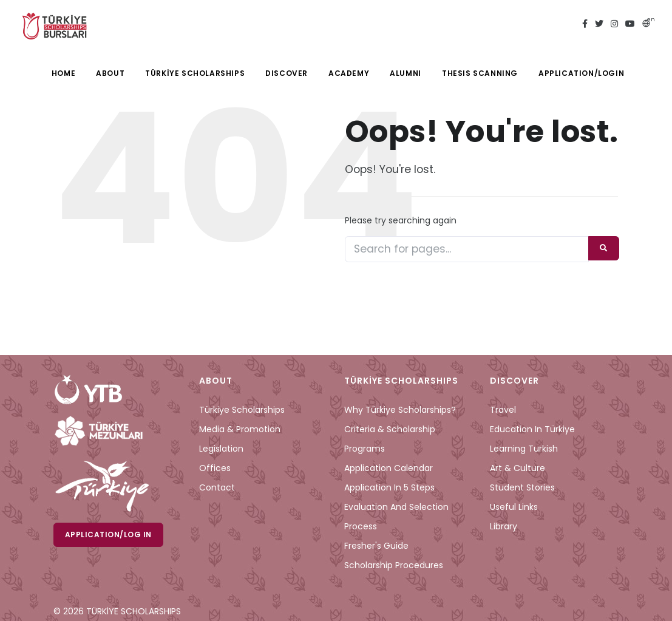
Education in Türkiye (532, 429)
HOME (63, 73)
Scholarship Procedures (394, 565)
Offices (215, 468)
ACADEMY (349, 73)
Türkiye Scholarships (242, 410)
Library (504, 526)
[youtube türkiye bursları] (630, 24)
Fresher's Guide (376, 546)
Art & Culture (518, 468)
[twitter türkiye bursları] (599, 24)
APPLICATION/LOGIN (581, 73)
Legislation (221, 449)
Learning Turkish (524, 449)
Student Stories (522, 487)
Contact (217, 487)
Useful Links (514, 507)
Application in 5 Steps (389, 487)
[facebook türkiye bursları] (585, 24)
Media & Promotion (240, 429)
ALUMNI (406, 73)
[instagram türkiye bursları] (614, 24)
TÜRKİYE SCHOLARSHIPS (195, 73)
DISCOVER (287, 73)
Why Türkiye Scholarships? (400, 410)
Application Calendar (389, 468)
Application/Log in (108, 534)
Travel (503, 410)
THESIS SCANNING (480, 73)
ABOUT (110, 73)
